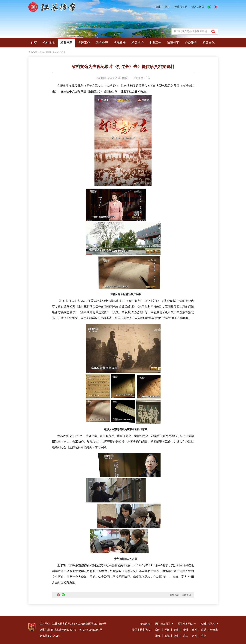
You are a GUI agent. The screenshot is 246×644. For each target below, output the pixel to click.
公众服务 (191, 43)
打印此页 (174, 595)
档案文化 (209, 43)
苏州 (194, 630)
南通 (204, 630)
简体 (158, 7)
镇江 (185, 636)
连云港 (214, 630)
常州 (185, 630)
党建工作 (84, 43)
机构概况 (49, 43)
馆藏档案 (173, 43)
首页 (34, 43)
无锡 (167, 630)
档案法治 (137, 43)
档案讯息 (66, 43)
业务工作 (155, 43)
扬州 (176, 636)
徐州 (176, 630)
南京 (158, 630)
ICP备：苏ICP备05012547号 (86, 630)
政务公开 (102, 43)
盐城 (167, 636)
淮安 (158, 636)
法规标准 (120, 43)
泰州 (194, 636)
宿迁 (204, 636)
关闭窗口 (186, 595)
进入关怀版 (198, 7)
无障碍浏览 (181, 7)
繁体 (167, 7)
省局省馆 (61, 52)
